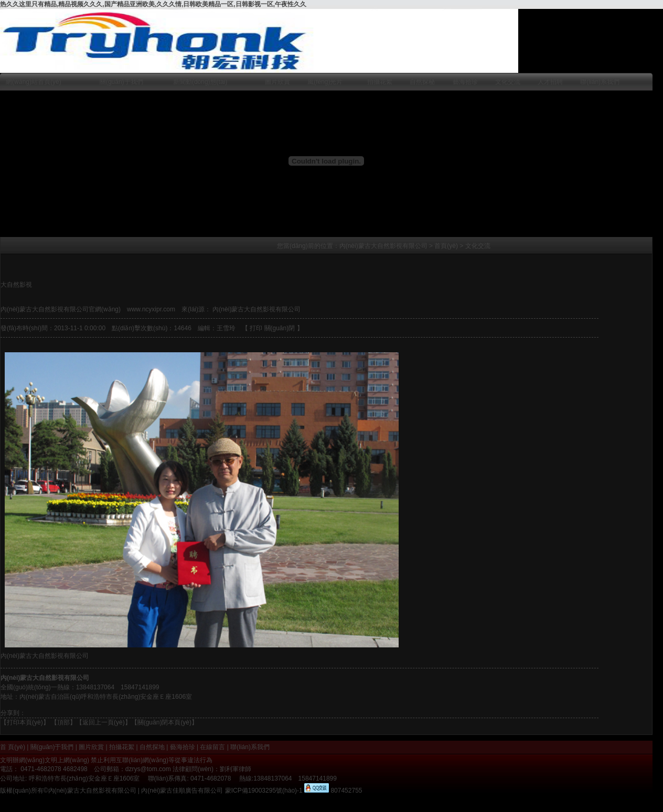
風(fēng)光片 (325, 82)
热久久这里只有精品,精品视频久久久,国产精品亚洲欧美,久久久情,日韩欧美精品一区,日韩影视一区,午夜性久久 (153, 4)
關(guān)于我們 (121, 82)
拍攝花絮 (380, 82)
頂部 (63, 722)
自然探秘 (422, 82)
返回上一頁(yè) (104, 722)
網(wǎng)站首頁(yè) (34, 82)
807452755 (345, 791)
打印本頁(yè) (25, 722)
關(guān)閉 (280, 328)
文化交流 (508, 82)
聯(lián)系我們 (600, 82)
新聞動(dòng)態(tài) (200, 82)
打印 (256, 328)
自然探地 (152, 747)
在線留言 (212, 747)
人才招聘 (550, 82)
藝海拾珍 (465, 82)
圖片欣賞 (277, 82)
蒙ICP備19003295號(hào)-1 (264, 791)
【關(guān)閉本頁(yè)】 (164, 722)
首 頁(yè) (13, 747)
